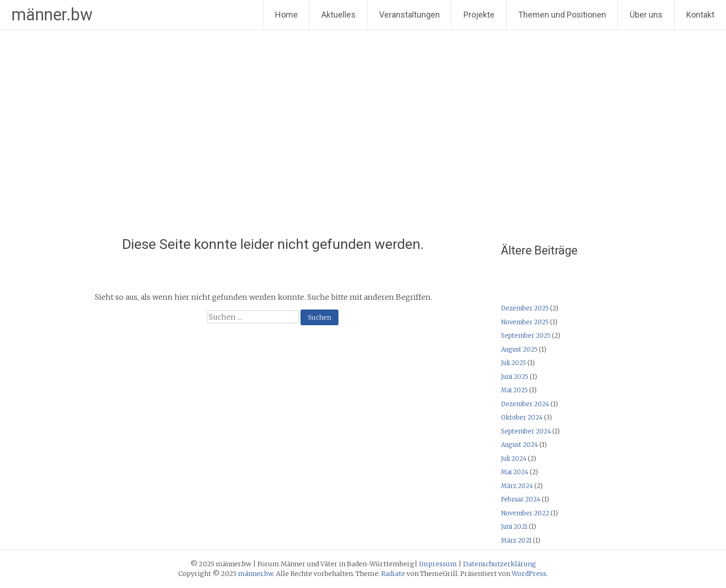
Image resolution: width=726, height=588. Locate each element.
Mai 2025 (514, 390)
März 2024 (517, 486)
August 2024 (519, 445)
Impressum (438, 564)
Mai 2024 (515, 472)
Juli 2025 (513, 363)
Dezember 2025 (525, 308)
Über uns (646, 15)
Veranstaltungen (410, 15)
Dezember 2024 (525, 404)
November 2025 (525, 322)
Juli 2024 (514, 459)
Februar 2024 (521, 499)
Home (286, 15)
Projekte (479, 15)
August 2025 (519, 350)
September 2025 (526, 336)
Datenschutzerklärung (500, 564)
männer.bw (52, 15)
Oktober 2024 (522, 418)
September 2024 (526, 431)
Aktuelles (338, 15)
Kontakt (700, 15)
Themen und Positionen (562, 15)
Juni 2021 (514, 527)
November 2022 (525, 513)
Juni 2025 (515, 377)
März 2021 (516, 541)
